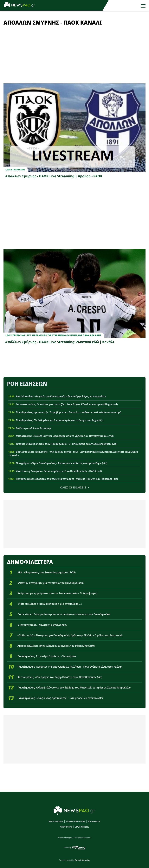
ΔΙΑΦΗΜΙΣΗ (94, 822)
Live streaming (15, 170)
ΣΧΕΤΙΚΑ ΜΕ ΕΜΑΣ (76, 822)
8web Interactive (83, 860)
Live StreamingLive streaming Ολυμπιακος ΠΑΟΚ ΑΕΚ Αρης (63, 335)
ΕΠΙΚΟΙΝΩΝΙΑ (56, 822)
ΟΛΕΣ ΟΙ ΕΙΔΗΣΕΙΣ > (75, 488)
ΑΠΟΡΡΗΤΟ (66, 827)
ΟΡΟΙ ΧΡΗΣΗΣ (82, 827)
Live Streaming (15, 335)
